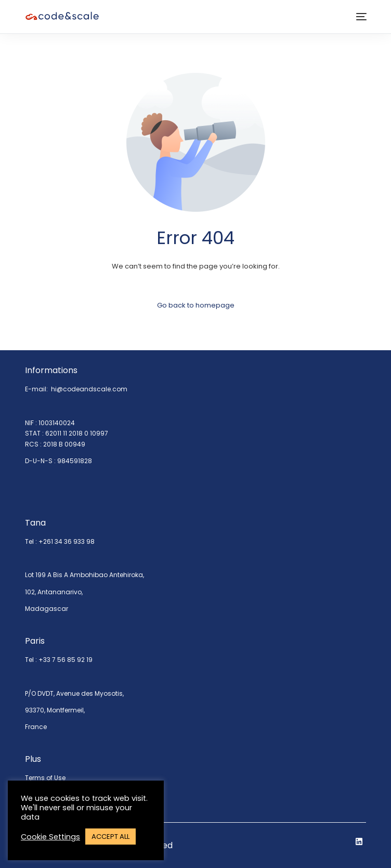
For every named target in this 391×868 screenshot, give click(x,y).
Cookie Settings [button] (50, 837)
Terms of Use (45, 778)
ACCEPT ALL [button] (110, 837)
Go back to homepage (196, 305)
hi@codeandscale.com (89, 389)
